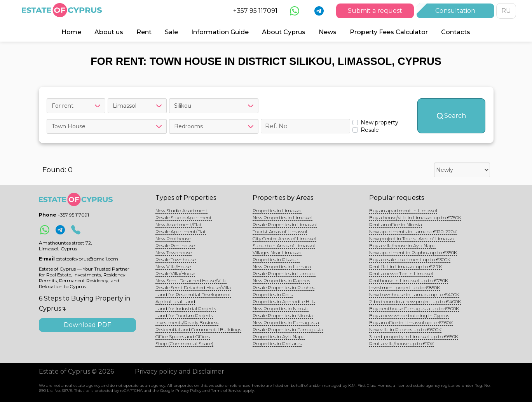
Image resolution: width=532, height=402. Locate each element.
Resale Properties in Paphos (283, 288)
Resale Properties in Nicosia (283, 315)
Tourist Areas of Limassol (280, 232)
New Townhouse (174, 253)
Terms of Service (226, 391)
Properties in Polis (273, 295)
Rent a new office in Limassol (401, 274)
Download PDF (87, 325)
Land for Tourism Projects (184, 315)
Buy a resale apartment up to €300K (410, 260)
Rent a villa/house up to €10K (401, 343)
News (328, 32)
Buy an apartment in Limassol (403, 211)
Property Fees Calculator (389, 32)
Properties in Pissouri (276, 260)
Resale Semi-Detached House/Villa (193, 288)
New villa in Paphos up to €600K (405, 329)
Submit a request (375, 11)
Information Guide (220, 32)
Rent (144, 32)
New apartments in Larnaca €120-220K (413, 232)
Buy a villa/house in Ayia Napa (402, 246)
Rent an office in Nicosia (396, 225)
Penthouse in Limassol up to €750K (409, 281)
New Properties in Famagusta (286, 322)
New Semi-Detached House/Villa (191, 281)
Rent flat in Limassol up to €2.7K (406, 267)
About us (109, 32)
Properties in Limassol (277, 211)
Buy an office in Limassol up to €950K (411, 322)
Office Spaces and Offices (183, 336)
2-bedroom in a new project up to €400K (415, 301)
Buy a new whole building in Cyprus (409, 315)
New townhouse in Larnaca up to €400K (414, 295)
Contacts (456, 32)
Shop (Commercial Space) (184, 343)
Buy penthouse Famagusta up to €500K (414, 308)
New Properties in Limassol (283, 218)
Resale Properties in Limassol (285, 225)
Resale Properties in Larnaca (284, 274)
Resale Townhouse (176, 260)
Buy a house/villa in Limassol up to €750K (415, 218)
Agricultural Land (175, 301)
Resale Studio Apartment (184, 218)
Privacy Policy (188, 391)
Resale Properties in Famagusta (288, 329)
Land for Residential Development (193, 295)
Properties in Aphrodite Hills (284, 301)
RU (506, 11)
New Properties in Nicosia (281, 308)
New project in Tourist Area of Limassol (412, 239)
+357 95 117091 (255, 11)
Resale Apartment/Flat (181, 232)
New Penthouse (173, 239)
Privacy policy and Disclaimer (180, 371)
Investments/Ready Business (187, 322)
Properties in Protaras (277, 343)
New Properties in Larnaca (282, 267)
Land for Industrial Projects (186, 308)
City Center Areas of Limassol (284, 239)
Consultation (455, 11)
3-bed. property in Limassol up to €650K (414, 336)
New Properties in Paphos (281, 281)
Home (71, 32)
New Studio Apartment (181, 211)
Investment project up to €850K (405, 288)
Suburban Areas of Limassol (284, 246)
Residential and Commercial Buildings (198, 329)
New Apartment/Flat (179, 225)
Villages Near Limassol (277, 253)
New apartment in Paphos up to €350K (413, 253)
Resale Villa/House (175, 274)
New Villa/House (173, 267)
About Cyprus (284, 32)
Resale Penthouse (175, 246)
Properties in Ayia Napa (279, 336)
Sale (171, 32)
